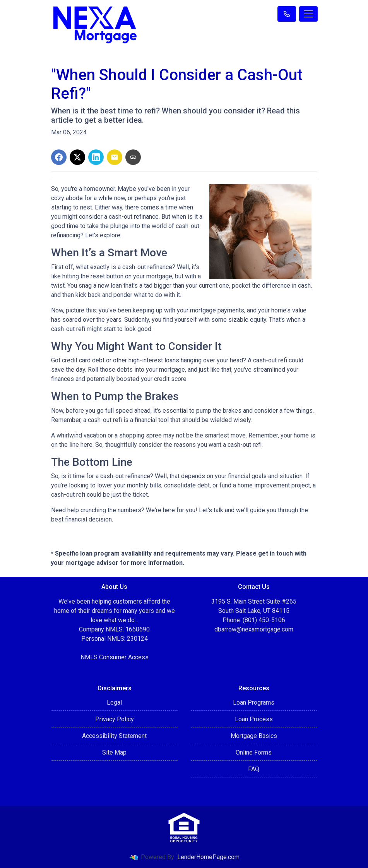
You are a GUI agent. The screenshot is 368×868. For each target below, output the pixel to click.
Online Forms (254, 752)
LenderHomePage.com (208, 857)
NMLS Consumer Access (115, 657)
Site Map (114, 752)
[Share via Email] (115, 157)
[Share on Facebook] (59, 157)
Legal (114, 702)
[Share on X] (77, 157)
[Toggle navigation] (308, 14)
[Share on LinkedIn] (96, 157)
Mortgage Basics (254, 736)
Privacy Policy (115, 719)
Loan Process (254, 719)
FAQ (254, 769)
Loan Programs (254, 702)
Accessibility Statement (114, 736)
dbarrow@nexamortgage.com (254, 629)
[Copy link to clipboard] (133, 157)
